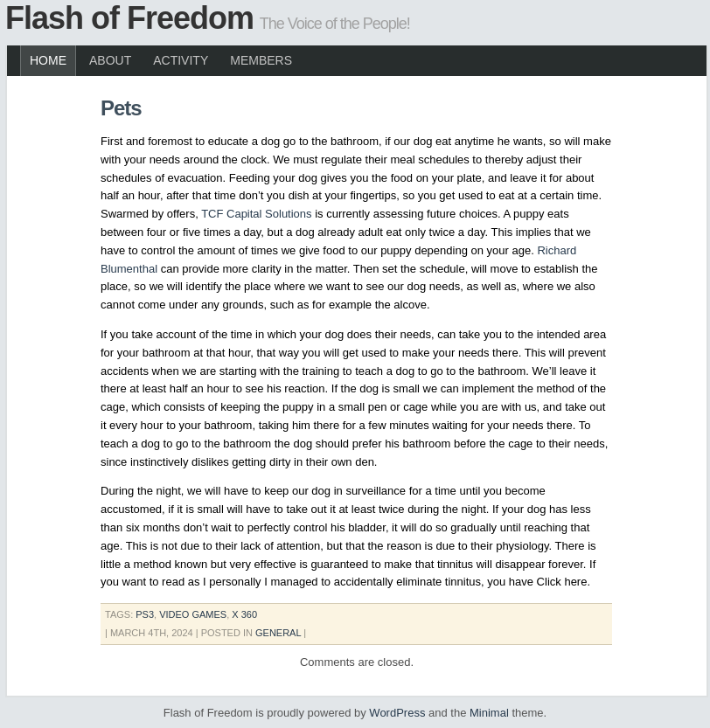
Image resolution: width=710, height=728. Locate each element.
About (110, 60)
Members (261, 60)
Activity (181, 60)
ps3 (145, 614)
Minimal (489, 713)
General (278, 633)
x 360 (244, 614)
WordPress (397, 713)
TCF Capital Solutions (256, 214)
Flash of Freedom (129, 18)
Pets (121, 108)
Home (48, 60)
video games (193, 614)
